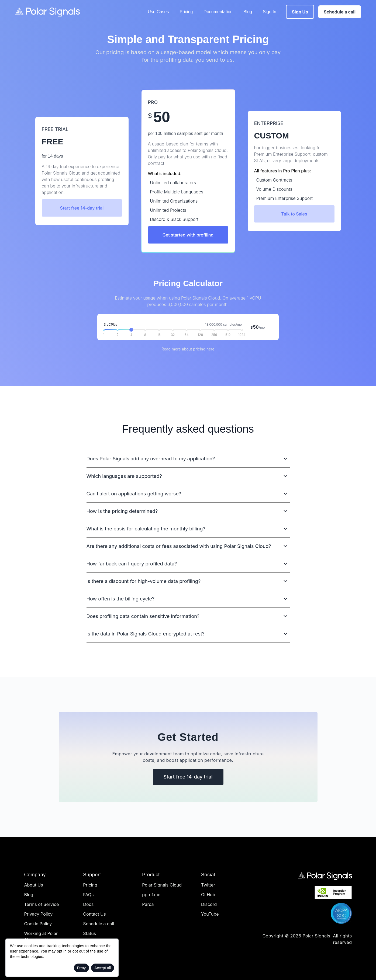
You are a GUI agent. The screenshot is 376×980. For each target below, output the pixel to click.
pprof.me (151, 895)
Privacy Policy (39, 914)
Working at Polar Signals (41, 937)
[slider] (131, 330)
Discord (209, 904)
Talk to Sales (294, 214)
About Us (34, 885)
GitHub (208, 895)
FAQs (88, 895)
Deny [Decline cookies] (82, 968)
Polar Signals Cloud (162, 885)
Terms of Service (42, 904)
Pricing (186, 12)
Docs (88, 904)
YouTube (210, 914)
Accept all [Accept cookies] (103, 968)
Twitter (208, 885)
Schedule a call (99, 924)
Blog (248, 12)
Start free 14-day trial (82, 208)
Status (89, 933)
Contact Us (94, 914)
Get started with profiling (188, 235)
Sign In (270, 12)
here (211, 349)
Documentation (218, 12)
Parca (148, 904)
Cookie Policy (38, 924)
